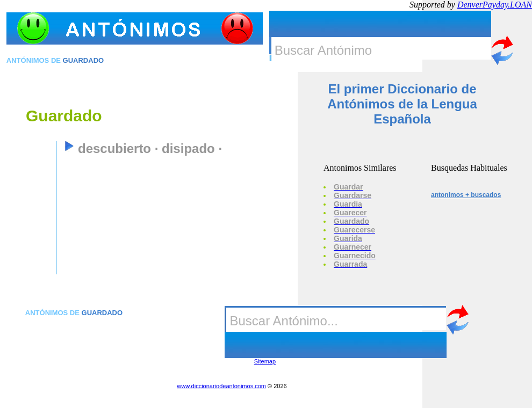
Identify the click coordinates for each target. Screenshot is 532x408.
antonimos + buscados (466, 195)
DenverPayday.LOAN (495, 5)
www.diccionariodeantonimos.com (221, 386)
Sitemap (265, 361)
